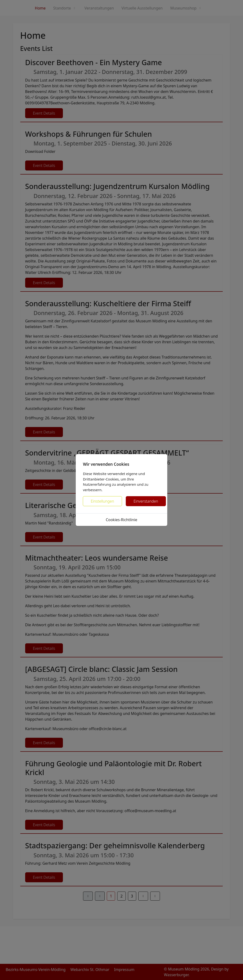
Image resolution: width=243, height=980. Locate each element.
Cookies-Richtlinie (122, 520)
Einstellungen (102, 501)
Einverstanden (146, 501)
